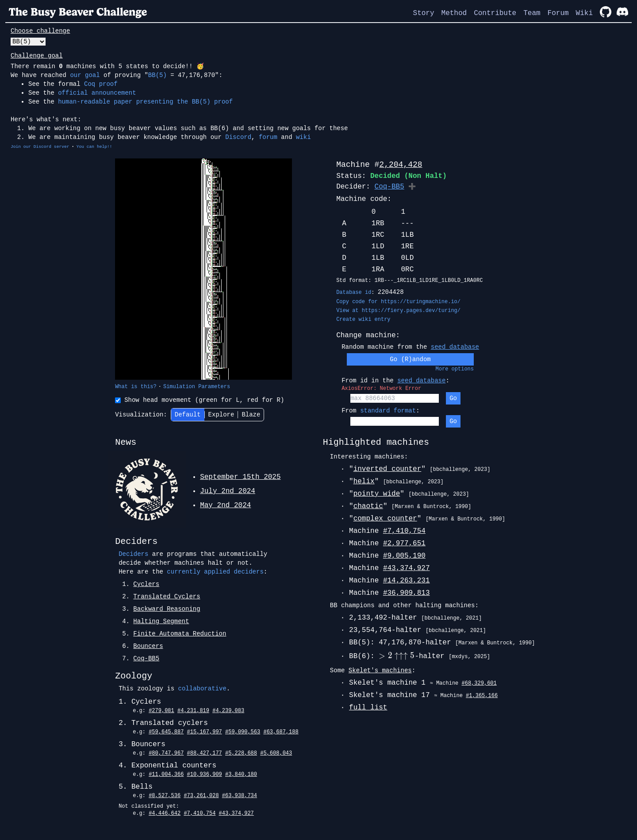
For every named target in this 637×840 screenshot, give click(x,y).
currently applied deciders (215, 572)
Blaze (251, 415)
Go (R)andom (410, 359)
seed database (455, 347)
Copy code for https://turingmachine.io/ (398, 302)
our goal (85, 75)
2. (161, 597)
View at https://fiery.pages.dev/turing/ (398, 311)
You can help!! (94, 147)
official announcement (97, 93)
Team (532, 13)
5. (174, 634)
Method (454, 13)
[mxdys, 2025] (469, 657)
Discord (238, 137)
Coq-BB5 (389, 187)
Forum (558, 13)
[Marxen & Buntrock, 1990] (431, 507)
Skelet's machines (380, 670)
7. (141, 659)
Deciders (133, 554)
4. (155, 621)
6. (142, 646)
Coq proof (101, 84)
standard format (388, 411)
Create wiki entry (363, 320)
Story (424, 13)
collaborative (202, 689)
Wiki (584, 13)
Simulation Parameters (197, 387)
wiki (303, 137)
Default (188, 415)
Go (453, 398)
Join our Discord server (40, 147)
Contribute (495, 13)
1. (141, 584)
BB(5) (157, 75)
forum (268, 137)
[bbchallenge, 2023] (460, 470)
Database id (354, 293)
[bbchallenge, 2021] (451, 618)
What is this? (136, 387)
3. (161, 609)
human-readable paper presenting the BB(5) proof (145, 102)
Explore (221, 415)
